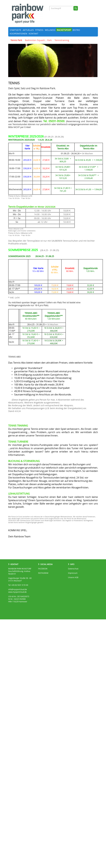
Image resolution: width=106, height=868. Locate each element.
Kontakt (33, 34)
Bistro (76, 30)
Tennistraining (62, 40)
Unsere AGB (73, 577)
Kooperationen (18, 34)
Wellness (50, 30)
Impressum (73, 573)
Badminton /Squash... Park (38, 40)
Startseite (15, 30)
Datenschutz (73, 569)
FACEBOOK (43, 569)
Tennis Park (16, 40)
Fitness (39, 30)
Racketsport (64, 30)
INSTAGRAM (43, 573)
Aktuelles (28, 30)
